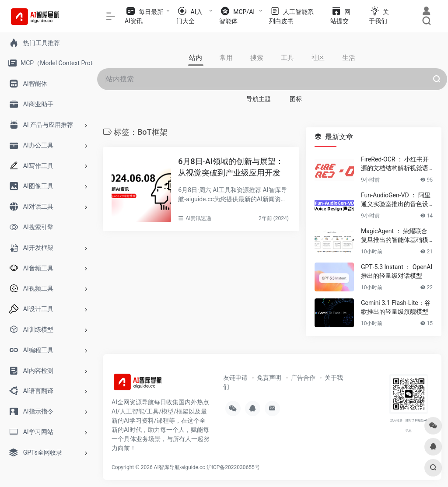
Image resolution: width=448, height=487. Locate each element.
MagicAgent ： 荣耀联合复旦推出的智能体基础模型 (395, 236)
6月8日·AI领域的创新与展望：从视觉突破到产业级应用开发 (231, 167)
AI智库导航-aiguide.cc (180, 467)
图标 (296, 99)
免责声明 (269, 378)
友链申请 (235, 378)
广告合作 (303, 378)
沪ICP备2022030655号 (233, 467)
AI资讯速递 (198, 218)
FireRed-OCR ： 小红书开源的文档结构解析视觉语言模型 (395, 164)
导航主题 (259, 99)
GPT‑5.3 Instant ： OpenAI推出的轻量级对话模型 (397, 271)
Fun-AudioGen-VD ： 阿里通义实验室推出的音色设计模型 (396, 200)
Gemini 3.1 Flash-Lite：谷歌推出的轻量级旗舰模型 (396, 307)
